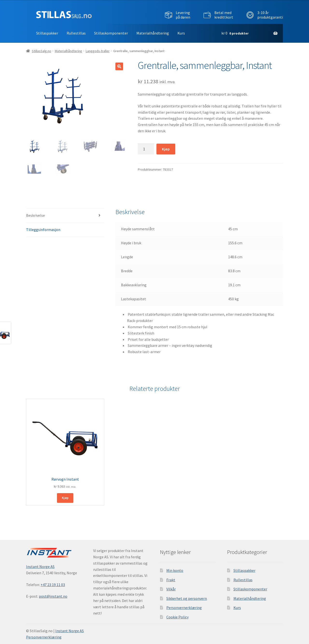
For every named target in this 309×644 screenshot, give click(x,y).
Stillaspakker (47, 33)
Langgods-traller (98, 51)
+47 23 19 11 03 (53, 585)
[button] (119, 66)
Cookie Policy (177, 617)
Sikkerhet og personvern (187, 598)
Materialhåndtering (153, 33)
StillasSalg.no (42, 51)
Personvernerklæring (184, 608)
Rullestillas (76, 33)
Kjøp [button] (65, 498)
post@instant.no (53, 596)
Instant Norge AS (40, 567)
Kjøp (166, 149)
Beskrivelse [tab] (35, 215)
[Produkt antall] (146, 149)
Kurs (181, 33)
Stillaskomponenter (111, 33)
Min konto (175, 570)
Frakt (171, 580)
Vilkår (171, 589)
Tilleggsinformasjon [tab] (43, 230)
